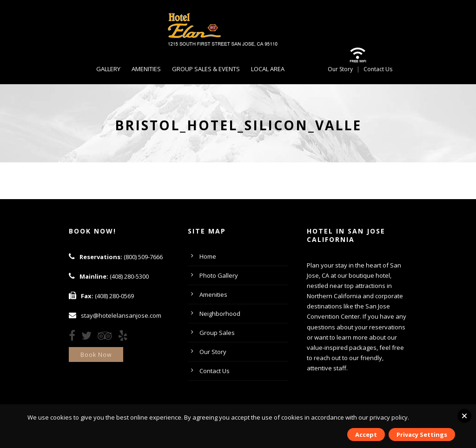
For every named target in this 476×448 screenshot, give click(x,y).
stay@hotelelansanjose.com (121, 315)
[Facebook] (74, 337)
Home (208, 256)
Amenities (146, 69)
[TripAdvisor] (107, 337)
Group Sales (217, 333)
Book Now (96, 354)
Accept (366, 435)
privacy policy (389, 417)
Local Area (268, 69)
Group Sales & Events (206, 69)
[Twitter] (89, 337)
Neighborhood (220, 314)
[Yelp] (125, 337)
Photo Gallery (219, 275)
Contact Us (378, 69)
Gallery (108, 69)
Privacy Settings (422, 435)
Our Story (340, 69)
